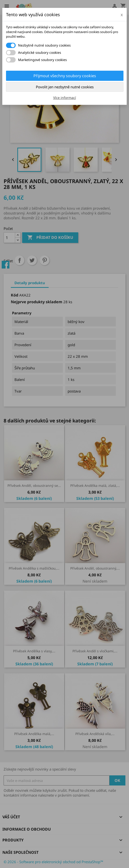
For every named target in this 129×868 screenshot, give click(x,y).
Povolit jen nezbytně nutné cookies (65, 87)
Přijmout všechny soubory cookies (65, 76)
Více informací (65, 98)
